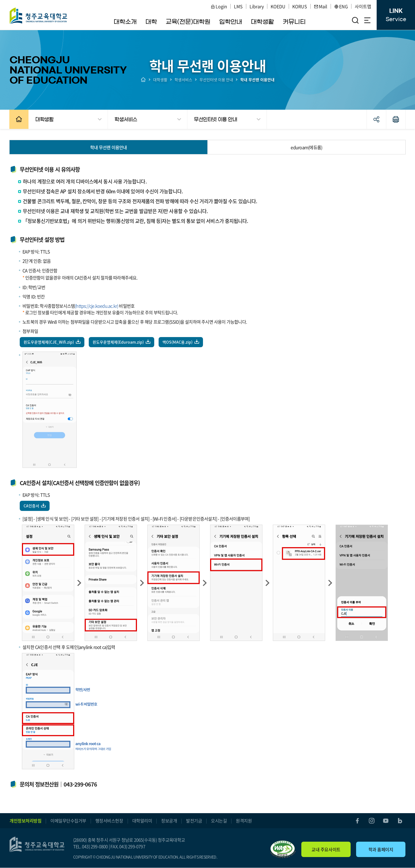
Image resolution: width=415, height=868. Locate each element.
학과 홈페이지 (381, 850)
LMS (238, 6)
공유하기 (376, 119)
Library (257, 6)
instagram (371, 821)
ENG (341, 6)
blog (400, 821)
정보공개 (169, 821)
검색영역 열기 (355, 20)
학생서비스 (183, 80)
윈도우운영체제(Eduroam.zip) (118, 342)
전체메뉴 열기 (367, 20)
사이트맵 (363, 6)
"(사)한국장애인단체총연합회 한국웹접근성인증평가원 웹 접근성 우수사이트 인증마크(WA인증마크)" (283, 850)
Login (219, 6)
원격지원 (244, 821)
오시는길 (219, 821)
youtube (386, 821)
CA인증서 (32, 506)
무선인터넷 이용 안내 (216, 80)
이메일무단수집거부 (68, 821)
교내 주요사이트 (326, 850)
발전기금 (194, 821)
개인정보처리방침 (25, 821)
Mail (321, 6)
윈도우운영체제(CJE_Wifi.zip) (49, 342)
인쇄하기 (396, 119)
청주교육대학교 (39, 16)
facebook (357, 821)
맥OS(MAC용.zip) (178, 342)
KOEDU (278, 6)
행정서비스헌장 (109, 821)
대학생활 (160, 80)
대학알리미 (142, 821)
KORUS (300, 6)
